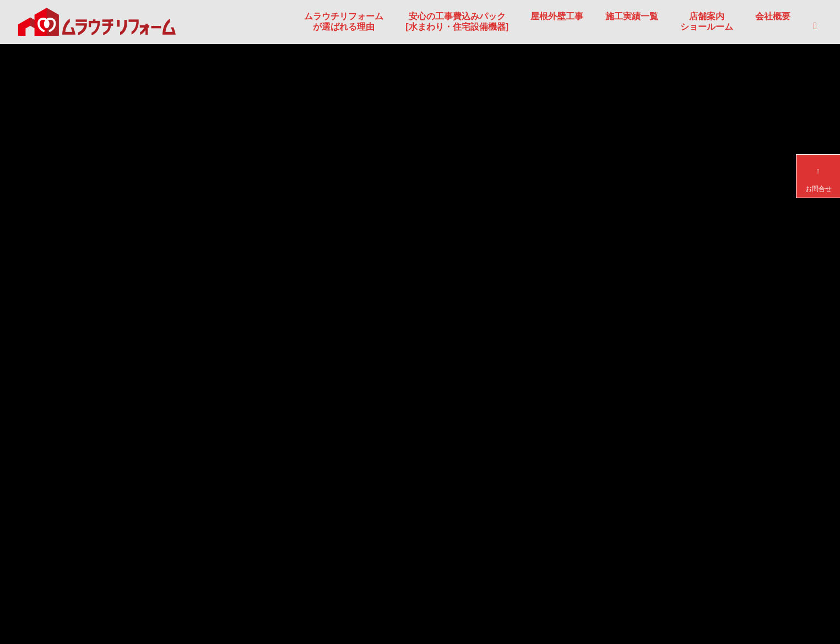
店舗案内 (707, 21)
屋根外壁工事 (557, 16)
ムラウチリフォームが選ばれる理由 (344, 21)
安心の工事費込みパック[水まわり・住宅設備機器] (457, 21)
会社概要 (773, 16)
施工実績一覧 (632, 16)
